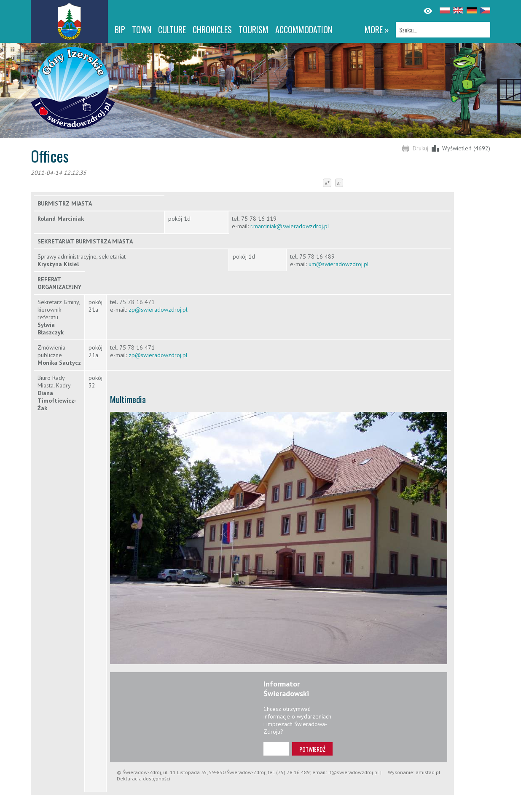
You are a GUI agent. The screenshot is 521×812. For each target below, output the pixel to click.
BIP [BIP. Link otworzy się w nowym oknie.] (120, 29)
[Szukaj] (443, 30)
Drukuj (420, 148)
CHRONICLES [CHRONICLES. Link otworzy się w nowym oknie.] (212, 29)
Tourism (254, 29)
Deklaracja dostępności (144, 779)
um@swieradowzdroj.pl (339, 264)
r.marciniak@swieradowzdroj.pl (290, 226)
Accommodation (304, 29)
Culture (172, 29)
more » (377, 29)
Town (142, 29)
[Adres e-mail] (276, 749)
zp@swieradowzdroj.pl (158, 310)
